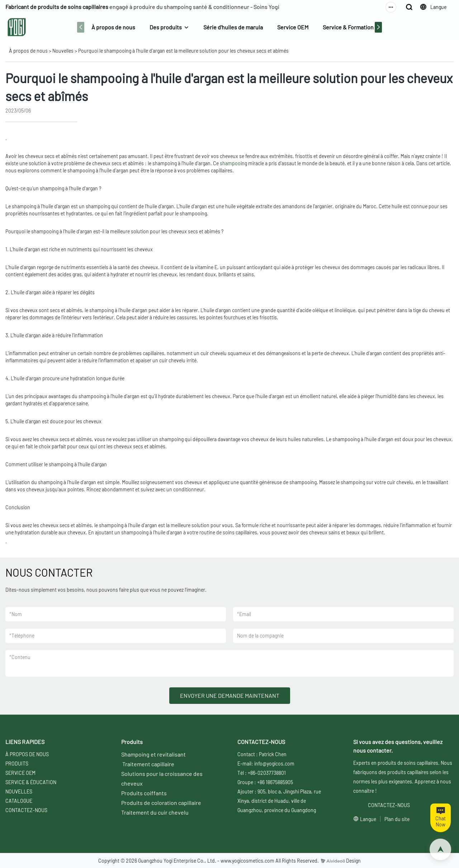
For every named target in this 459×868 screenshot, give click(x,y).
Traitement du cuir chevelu (155, 812)
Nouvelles (63, 51)
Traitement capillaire (148, 764)
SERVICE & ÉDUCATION (31, 782)
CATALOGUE (19, 801)
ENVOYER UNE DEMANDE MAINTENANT (230, 695)
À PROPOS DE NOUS (27, 754)
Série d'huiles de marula (233, 27)
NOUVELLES (19, 791)
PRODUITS (17, 764)
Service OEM (293, 27)
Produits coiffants (144, 793)
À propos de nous (113, 27)
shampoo (230, 163)
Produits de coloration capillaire (161, 803)
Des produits (166, 27)
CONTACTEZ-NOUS (26, 810)
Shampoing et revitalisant (153, 754)
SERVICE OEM (20, 773)
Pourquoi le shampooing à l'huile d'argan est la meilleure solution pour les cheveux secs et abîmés (183, 51)
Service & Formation (348, 27)
